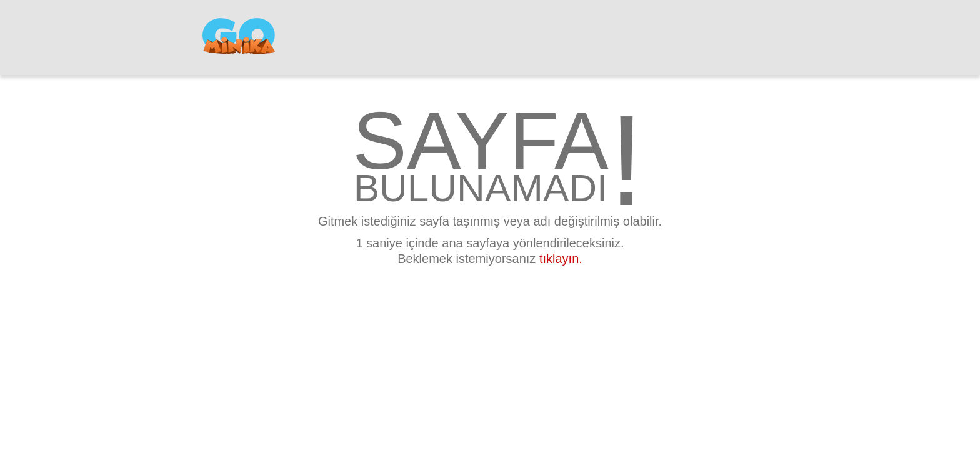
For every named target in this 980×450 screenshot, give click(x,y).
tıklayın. (561, 259)
